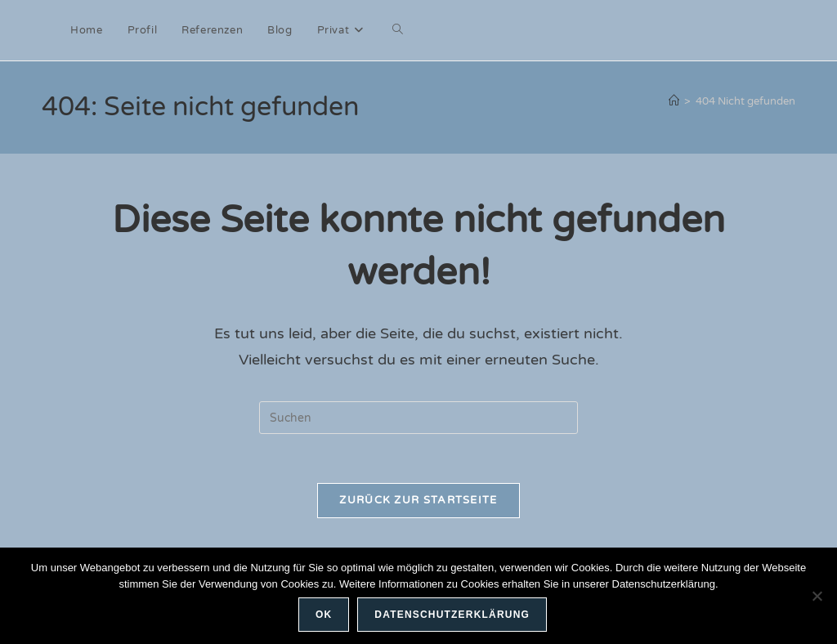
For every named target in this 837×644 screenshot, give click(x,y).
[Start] (674, 101)
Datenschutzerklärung (452, 615)
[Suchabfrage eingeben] (418, 418)
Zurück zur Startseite (418, 500)
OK (324, 615)
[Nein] (817, 596)
